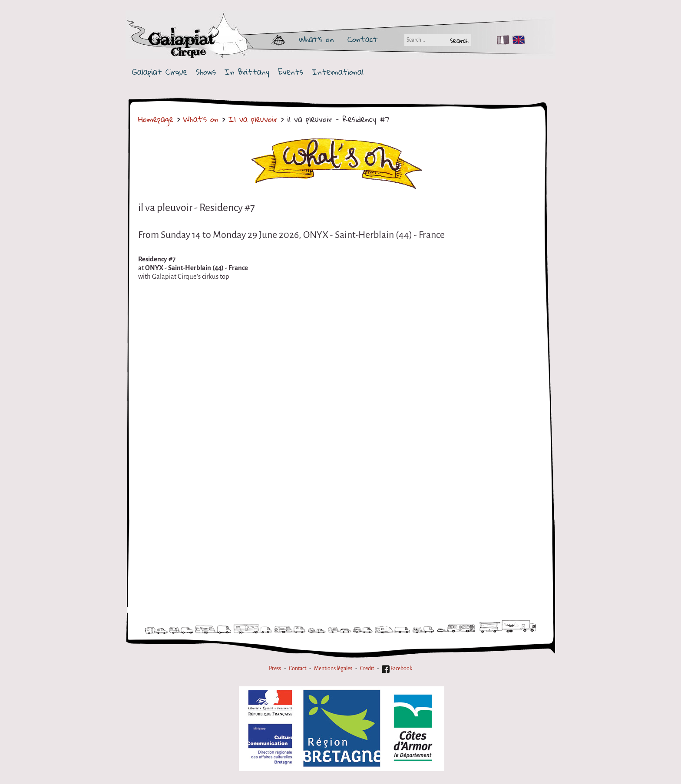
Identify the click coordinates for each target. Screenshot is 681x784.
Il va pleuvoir (255, 119)
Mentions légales (333, 669)
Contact (363, 39)
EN (517, 40)
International (338, 72)
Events (291, 72)
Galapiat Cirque (160, 72)
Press (275, 669)
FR (501, 40)
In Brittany (247, 72)
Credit (367, 669)
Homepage (156, 119)
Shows (206, 72)
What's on (316, 39)
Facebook (397, 669)
